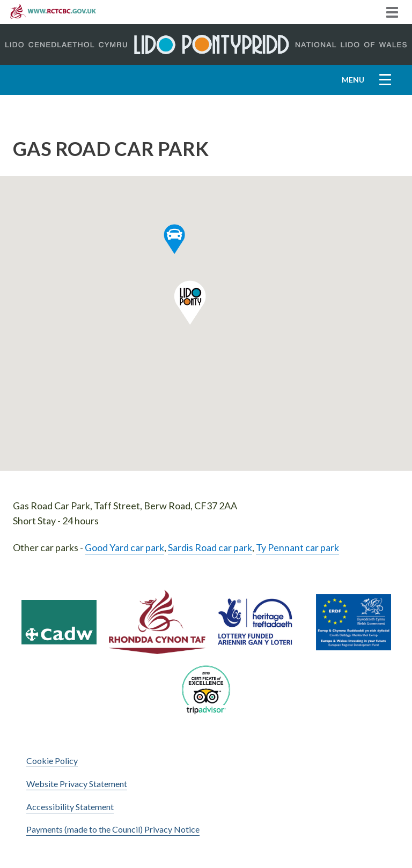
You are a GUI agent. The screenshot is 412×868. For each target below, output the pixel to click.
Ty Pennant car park (297, 547)
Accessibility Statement (70, 807)
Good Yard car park (124, 547)
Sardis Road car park (210, 547)
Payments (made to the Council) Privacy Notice (113, 829)
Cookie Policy (52, 761)
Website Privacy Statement (77, 784)
